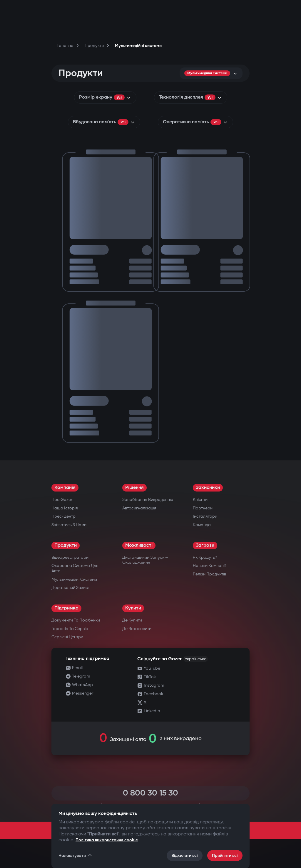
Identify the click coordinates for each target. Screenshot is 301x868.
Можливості (139, 545)
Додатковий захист (71, 588)
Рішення (134, 488)
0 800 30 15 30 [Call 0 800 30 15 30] (150, 793)
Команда (202, 525)
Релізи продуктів (209, 574)
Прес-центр (63, 516)
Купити (133, 608)
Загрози (205, 545)
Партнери (203, 508)
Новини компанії (209, 566)
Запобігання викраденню (148, 500)
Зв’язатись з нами (69, 525)
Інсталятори (205, 516)
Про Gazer (62, 500)
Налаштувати (76, 855)
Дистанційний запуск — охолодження (145, 560)
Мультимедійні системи (74, 579)
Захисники (208, 488)
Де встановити (137, 629)
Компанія (65, 488)
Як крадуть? (205, 557)
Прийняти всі (225, 856)
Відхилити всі (185, 856)
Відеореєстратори (70, 557)
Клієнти (200, 500)
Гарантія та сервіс (70, 629)
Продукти (66, 545)
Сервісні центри (67, 637)
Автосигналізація (139, 508)
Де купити (132, 620)
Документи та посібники (76, 620)
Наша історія (65, 508)
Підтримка (66, 608)
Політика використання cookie (107, 840)
